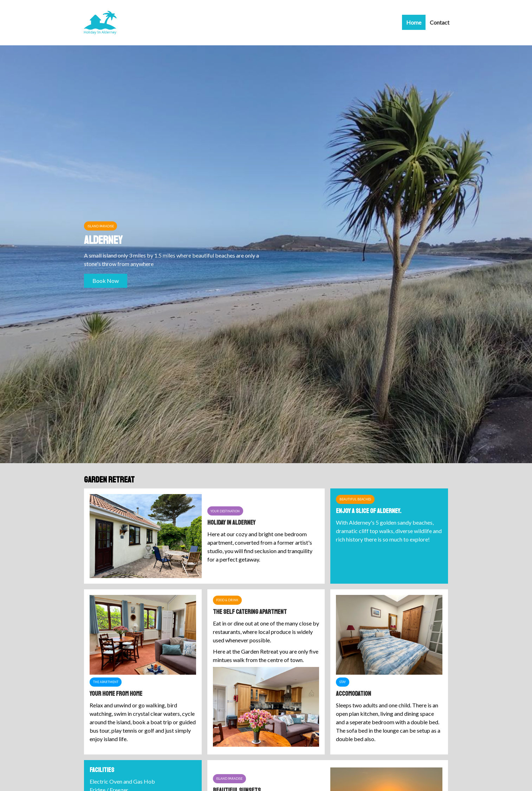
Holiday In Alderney (231, 523)
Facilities (102, 770)
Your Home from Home (116, 694)
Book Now (106, 281)
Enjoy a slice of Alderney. (369, 511)
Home (414, 22)
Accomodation (353, 694)
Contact (440, 22)
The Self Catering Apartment (250, 612)
